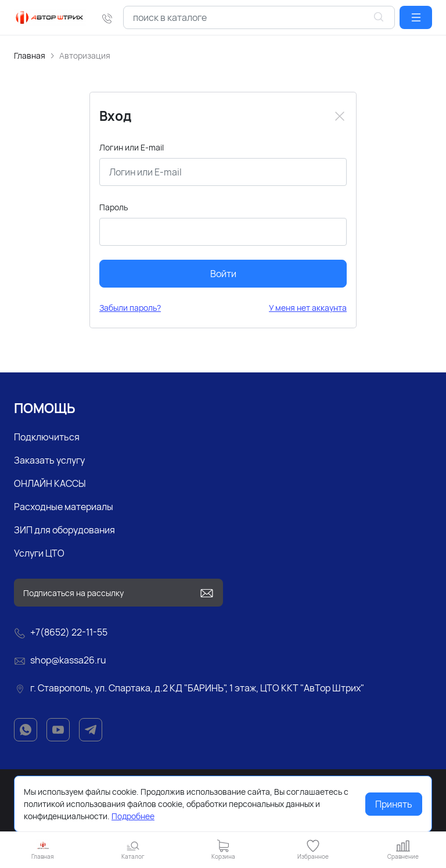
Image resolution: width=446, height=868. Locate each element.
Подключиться (47, 437)
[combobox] (259, 17)
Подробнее (133, 816)
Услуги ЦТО (39, 553)
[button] (416, 17)
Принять (394, 804)
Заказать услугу (49, 460)
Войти (223, 274)
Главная (30, 55)
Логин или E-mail (132, 147)
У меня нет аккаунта (308, 308)
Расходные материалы (64, 507)
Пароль (114, 207)
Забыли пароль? (130, 308)
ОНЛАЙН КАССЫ (50, 483)
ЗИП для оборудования (64, 530)
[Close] (340, 116)
